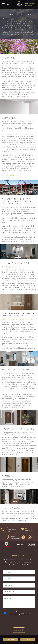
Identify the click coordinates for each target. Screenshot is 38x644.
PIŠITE (28, 640)
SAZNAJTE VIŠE (9, 175)
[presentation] (19, 621)
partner (31, 3)
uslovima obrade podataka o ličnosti (20, 614)
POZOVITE (10, 640)
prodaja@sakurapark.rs (31, 530)
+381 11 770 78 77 (11, 531)
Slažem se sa (20, 613)
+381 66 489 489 (12, 529)
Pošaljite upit (29, 6)
